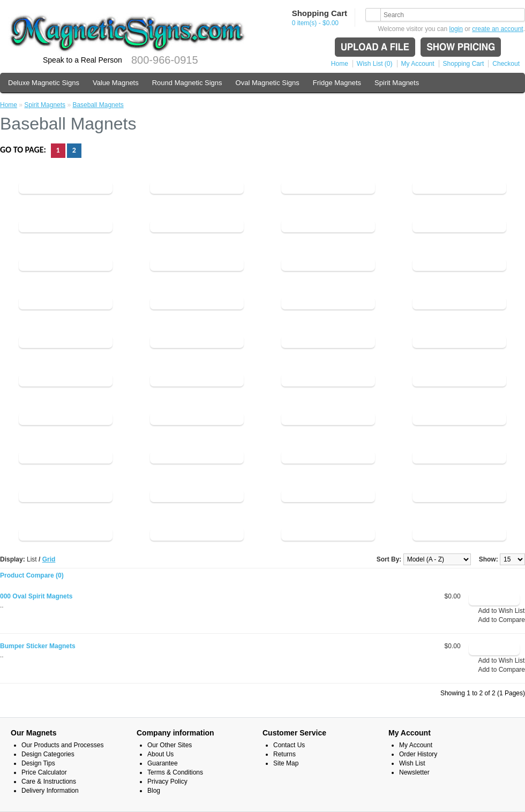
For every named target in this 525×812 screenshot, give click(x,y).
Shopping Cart (464, 64)
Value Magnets (116, 83)
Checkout (506, 64)
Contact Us (289, 745)
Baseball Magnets (98, 105)
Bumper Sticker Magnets (38, 646)
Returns (284, 754)
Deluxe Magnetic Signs (44, 83)
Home (340, 64)
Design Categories (48, 754)
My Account (418, 64)
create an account (497, 29)
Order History (418, 754)
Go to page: (24, 150)
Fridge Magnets (337, 83)
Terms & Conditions (175, 772)
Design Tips (38, 763)
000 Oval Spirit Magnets (36, 596)
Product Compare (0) (32, 575)
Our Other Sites (170, 745)
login (456, 29)
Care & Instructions (49, 781)
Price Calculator (44, 772)
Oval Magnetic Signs (268, 83)
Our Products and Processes (62, 745)
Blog (154, 791)
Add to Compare (502, 620)
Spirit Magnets (397, 83)
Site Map (286, 763)
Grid (49, 559)
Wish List (412, 763)
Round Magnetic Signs (187, 83)
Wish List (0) (375, 64)
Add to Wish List (502, 611)
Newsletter (414, 772)
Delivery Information (50, 791)
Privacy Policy (167, 781)
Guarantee (163, 763)
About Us (160, 754)
